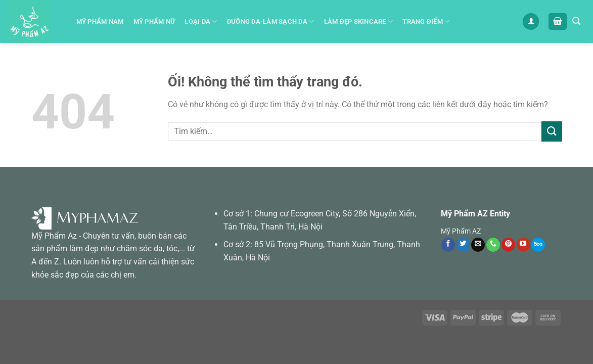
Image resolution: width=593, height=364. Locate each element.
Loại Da (201, 21)
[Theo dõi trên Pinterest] (508, 245)
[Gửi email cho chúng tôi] (478, 245)
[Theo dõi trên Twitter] (463, 245)
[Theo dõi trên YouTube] (523, 245)
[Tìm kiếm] (577, 21)
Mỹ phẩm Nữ (154, 21)
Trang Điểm (426, 21)
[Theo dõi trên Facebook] (448, 245)
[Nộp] (552, 131)
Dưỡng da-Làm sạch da (271, 21)
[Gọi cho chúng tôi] (493, 245)
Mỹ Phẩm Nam (100, 21)
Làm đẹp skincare (359, 21)
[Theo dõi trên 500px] (538, 245)
